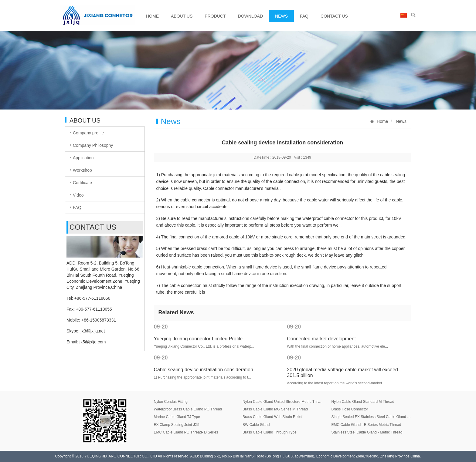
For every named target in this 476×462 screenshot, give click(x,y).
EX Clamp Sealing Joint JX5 (177, 425)
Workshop (82, 170)
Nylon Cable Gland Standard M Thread (363, 402)
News (281, 16)
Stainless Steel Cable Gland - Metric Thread (367, 432)
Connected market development (321, 339)
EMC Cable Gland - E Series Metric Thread (366, 425)
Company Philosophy (93, 145)
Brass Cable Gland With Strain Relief (272, 417)
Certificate (82, 183)
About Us (182, 16)
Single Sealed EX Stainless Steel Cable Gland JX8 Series (378, 417)
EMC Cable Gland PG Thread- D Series (186, 432)
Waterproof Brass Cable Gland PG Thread (188, 409)
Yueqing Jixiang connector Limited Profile (198, 339)
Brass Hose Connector (350, 409)
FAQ (304, 16)
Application (83, 158)
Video (78, 195)
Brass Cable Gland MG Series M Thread (275, 409)
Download (250, 16)
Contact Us (334, 16)
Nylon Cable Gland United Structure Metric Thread (283, 402)
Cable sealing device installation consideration (204, 370)
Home (152, 16)
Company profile (88, 133)
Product (215, 16)
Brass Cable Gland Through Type (270, 432)
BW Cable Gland (256, 425)
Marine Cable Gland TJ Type (177, 417)
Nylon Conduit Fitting (171, 402)
